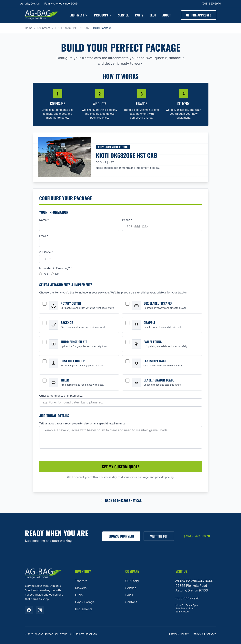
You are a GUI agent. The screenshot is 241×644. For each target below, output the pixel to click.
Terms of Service (205, 635)
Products (103, 15)
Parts (139, 15)
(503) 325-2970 (211, 4)
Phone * (127, 220)
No (55, 274)
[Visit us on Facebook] (29, 610)
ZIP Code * (46, 252)
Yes (44, 274)
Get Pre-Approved (199, 15)
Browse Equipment (121, 536)
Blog (153, 15)
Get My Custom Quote (120, 467)
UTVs (79, 595)
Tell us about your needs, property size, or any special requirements (82, 423)
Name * (44, 220)
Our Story (132, 581)
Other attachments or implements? (61, 396)
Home (29, 28)
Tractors (81, 581)
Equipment (79, 15)
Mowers (81, 588)
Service (123, 15)
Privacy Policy (179, 635)
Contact (131, 602)
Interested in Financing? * (55, 268)
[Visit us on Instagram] (40, 610)
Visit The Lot (159, 536)
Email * (44, 236)
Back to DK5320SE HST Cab (121, 500)
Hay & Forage (85, 602)
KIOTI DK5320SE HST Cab (72, 28)
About (167, 15)
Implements (84, 609)
